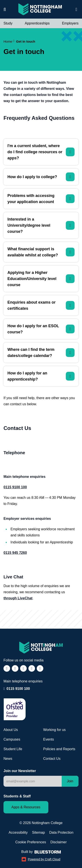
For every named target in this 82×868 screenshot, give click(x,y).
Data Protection (61, 832)
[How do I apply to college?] (41, 177)
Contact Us (52, 759)
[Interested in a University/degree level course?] (41, 225)
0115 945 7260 (15, 553)
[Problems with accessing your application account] (41, 199)
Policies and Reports (59, 749)
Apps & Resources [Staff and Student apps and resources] (26, 807)
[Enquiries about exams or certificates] (41, 305)
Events (49, 739)
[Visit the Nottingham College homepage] (40, 9)
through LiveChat (18, 598)
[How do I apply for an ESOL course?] (41, 329)
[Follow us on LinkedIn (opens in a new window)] (32, 668)
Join (70, 781)
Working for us (55, 730)
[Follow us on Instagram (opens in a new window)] (15, 668)
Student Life (13, 749)
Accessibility (18, 832)
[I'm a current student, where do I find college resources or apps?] (41, 152)
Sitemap (39, 832)
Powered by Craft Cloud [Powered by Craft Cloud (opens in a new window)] (41, 859)
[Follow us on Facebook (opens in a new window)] (7, 668)
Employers (70, 23)
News (8, 759)
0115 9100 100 (18, 688)
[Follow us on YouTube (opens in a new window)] (40, 668)
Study (8, 23)
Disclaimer (58, 842)
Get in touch (26, 41)
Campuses (12, 739)
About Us (11, 730)
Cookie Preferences (31, 842)
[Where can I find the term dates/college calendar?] (41, 353)
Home (9, 41)
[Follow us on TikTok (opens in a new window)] (23, 668)
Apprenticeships (37, 23)
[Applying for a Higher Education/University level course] (41, 279)
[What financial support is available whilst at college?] (41, 252)
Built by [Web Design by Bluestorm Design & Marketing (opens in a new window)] (41, 852)
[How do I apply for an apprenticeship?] (41, 376)
